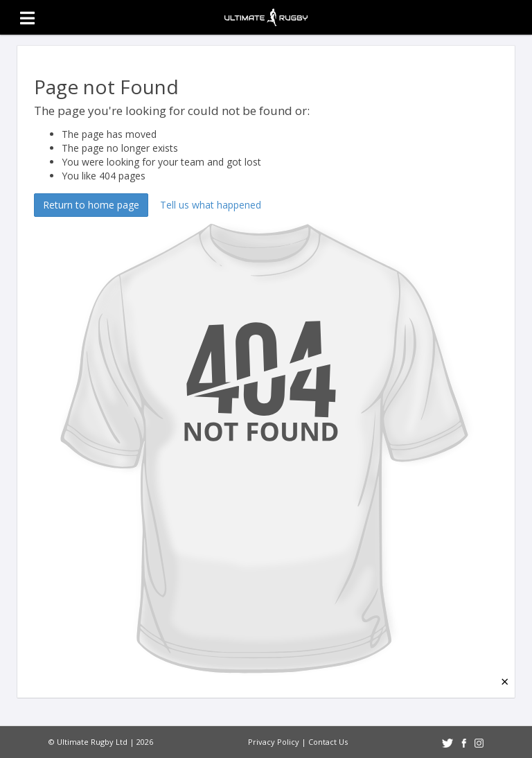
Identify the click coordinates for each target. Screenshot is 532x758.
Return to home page (91, 205)
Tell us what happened (211, 205)
